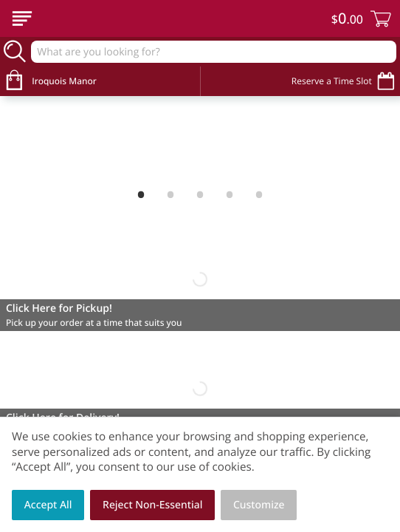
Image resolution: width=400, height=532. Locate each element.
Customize (259, 505)
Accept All (48, 505)
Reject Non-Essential (152, 505)
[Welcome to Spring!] (200, 140)
